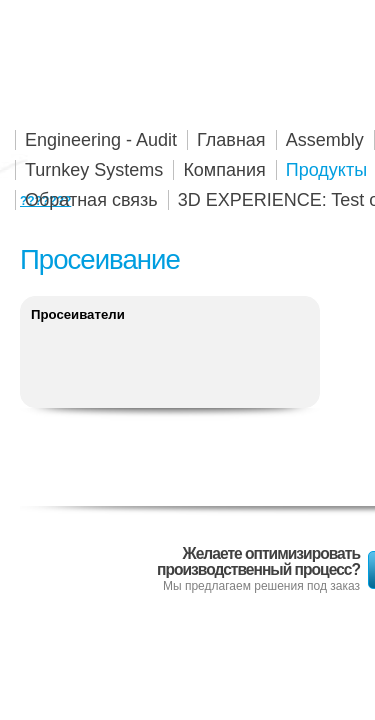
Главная (231, 140)
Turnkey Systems (94, 170)
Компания (224, 170)
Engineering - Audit (101, 140)
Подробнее (170, 358)
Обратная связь (91, 200)
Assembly (325, 140)
